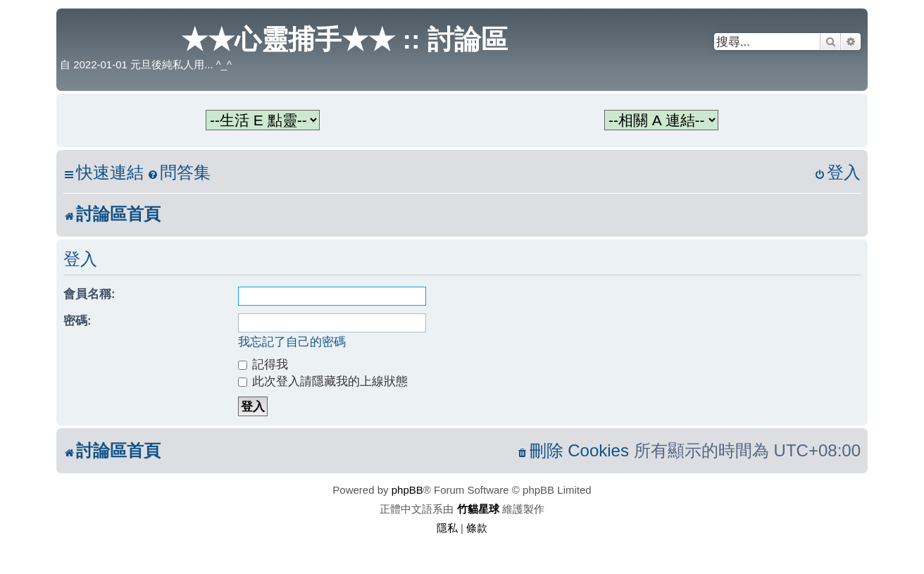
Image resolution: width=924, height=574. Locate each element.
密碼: (77, 320)
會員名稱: (89, 294)
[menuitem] (179, 173)
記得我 (263, 364)
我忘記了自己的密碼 (292, 342)
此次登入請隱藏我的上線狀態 (323, 381)
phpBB (407, 490)
